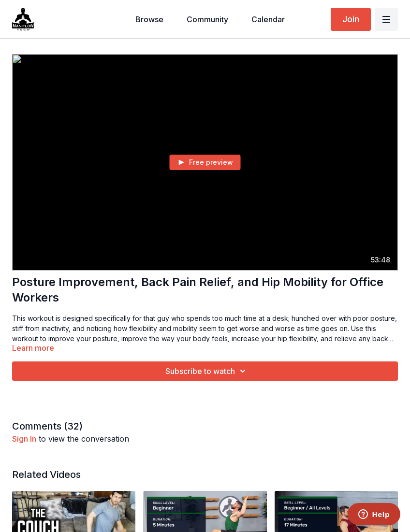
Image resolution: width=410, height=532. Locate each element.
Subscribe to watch (207, 371)
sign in (24, 439)
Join (351, 19)
